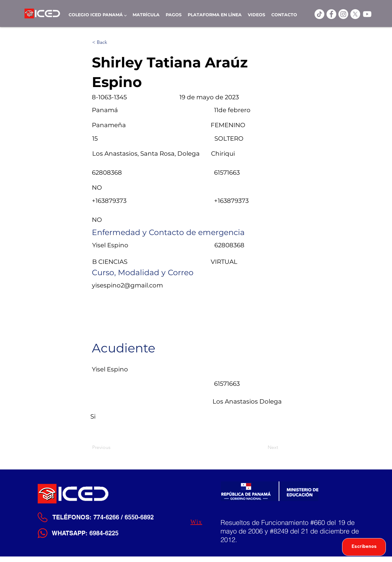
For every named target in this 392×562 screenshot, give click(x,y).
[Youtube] (367, 14)
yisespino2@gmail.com (127, 285)
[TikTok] (319, 14)
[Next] (263, 447)
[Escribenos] (364, 547)
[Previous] (112, 447)
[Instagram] (343, 14)
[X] (355, 14)
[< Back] (112, 42)
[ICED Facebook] (331, 14)
